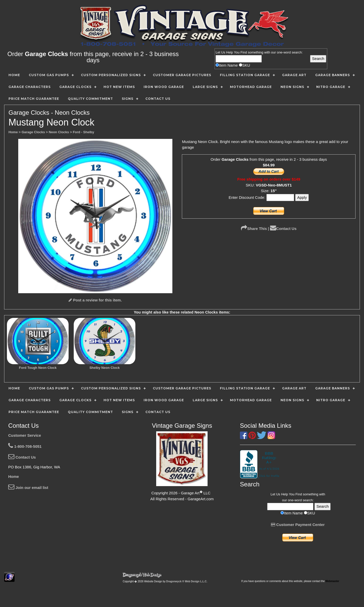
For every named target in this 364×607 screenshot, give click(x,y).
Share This (254, 229)
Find (244, 52)
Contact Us (283, 229)
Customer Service (25, 435)
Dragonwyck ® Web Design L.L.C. (187, 581)
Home (14, 476)
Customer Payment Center (298, 525)
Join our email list (28, 488)
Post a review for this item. (95, 300)
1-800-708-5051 (25, 446)
